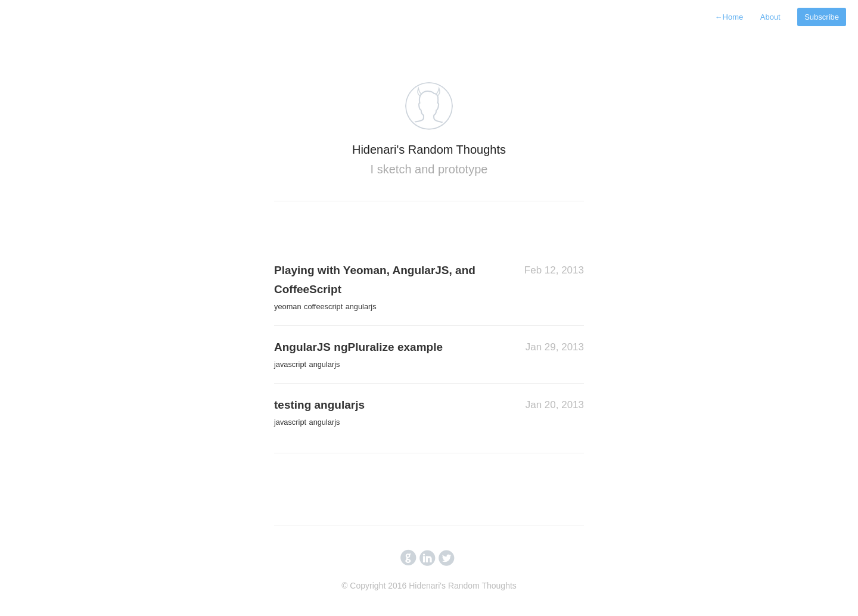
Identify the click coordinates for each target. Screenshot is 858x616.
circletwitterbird (447, 558)
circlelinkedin (428, 558)
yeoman (288, 307)
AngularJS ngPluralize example (358, 347)
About (770, 17)
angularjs (361, 307)
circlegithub (408, 558)
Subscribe (822, 17)
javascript (290, 364)
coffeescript (323, 307)
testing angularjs (319, 405)
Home (729, 17)
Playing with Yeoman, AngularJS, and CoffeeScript (375, 280)
